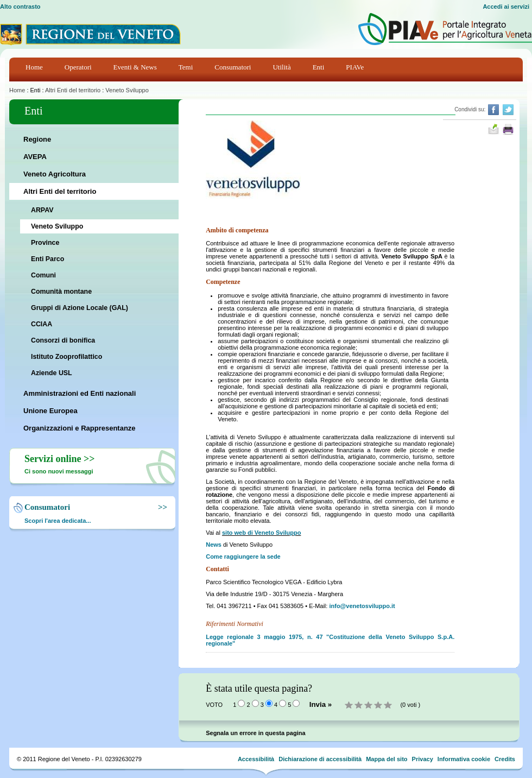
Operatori (78, 67)
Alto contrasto (20, 7)
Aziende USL (52, 373)
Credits (505, 759)
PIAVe (355, 67)
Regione (37, 139)
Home (34, 67)
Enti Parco (47, 259)
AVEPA (35, 157)
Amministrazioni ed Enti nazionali (80, 393)
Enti (319, 67)
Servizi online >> (60, 459)
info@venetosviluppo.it (362, 606)
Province (45, 243)
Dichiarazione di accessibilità (320, 759)
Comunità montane (61, 292)
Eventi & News (135, 67)
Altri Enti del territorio (73, 90)
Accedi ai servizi (506, 7)
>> (161, 507)
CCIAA (42, 324)
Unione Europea (50, 411)
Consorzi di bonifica (63, 340)
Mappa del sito (387, 759)
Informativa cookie (464, 759)
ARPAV (42, 210)
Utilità (281, 67)
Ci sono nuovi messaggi (59, 471)
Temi (186, 67)
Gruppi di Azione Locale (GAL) (80, 308)
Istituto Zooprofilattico (66, 357)
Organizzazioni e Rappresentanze (80, 428)
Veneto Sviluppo (127, 90)
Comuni (43, 275)
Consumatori (233, 67)
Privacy (423, 759)
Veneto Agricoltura (55, 174)
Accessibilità (256, 759)
